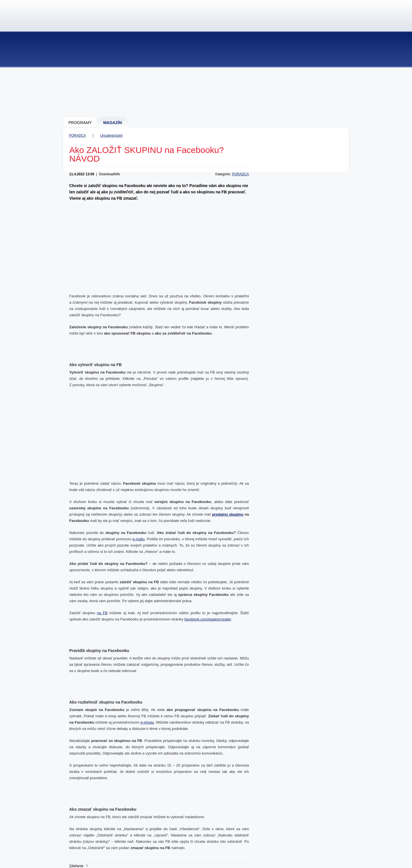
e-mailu (139, 539)
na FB (102, 613)
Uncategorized (111, 135)
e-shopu (147, 722)
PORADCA (77, 135)
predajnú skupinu (228, 514)
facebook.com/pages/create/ (208, 619)
